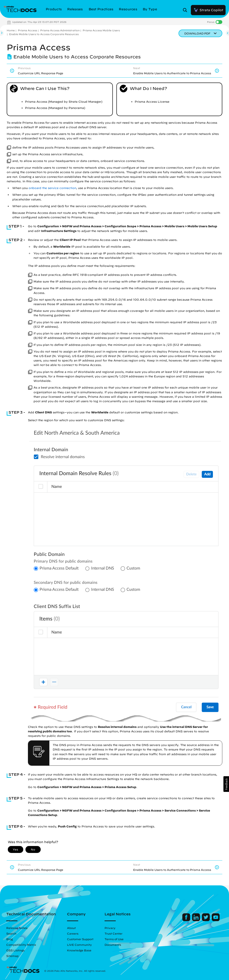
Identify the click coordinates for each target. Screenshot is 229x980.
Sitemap (12, 956)
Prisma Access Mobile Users (101, 30)
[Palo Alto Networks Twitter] (206, 920)
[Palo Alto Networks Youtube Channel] (216, 920)
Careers (73, 933)
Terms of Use (114, 939)
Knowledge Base (79, 950)
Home (11, 30)
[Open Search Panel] (186, 10)
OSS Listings (15, 950)
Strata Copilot (208, 10)
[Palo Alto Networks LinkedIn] (196, 920)
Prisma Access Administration (60, 30)
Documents (113, 945)
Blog (9, 939)
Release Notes (17, 928)
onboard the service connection (52, 188)
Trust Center (113, 933)
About (71, 928)
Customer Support (80, 939)
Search (11, 933)
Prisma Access (27, 30)
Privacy (110, 928)
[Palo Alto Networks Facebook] (187, 920)
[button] (226, 784)
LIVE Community (79, 945)
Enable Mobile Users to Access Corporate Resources (44, 34)
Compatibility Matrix (21, 945)
